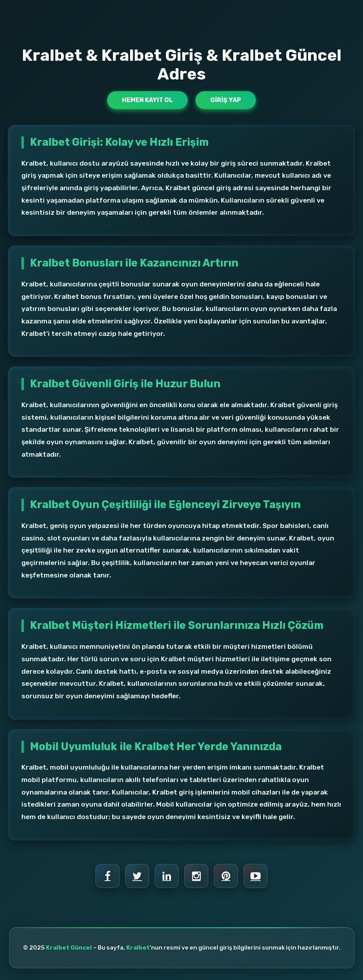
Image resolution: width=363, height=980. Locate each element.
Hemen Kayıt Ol (147, 100)
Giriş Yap (226, 100)
